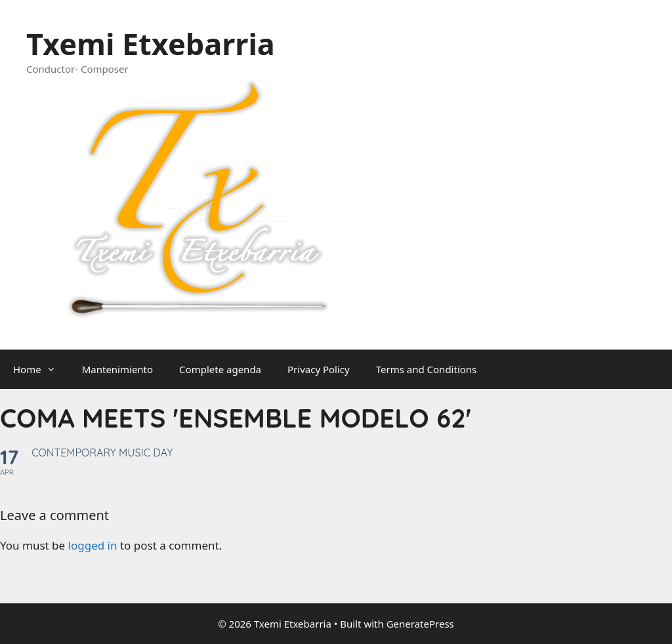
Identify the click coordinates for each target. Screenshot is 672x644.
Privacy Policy (319, 369)
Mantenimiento (117, 369)
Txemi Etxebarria (151, 44)
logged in (93, 545)
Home (41, 369)
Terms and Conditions (427, 369)
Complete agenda (220, 369)
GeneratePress (420, 624)
